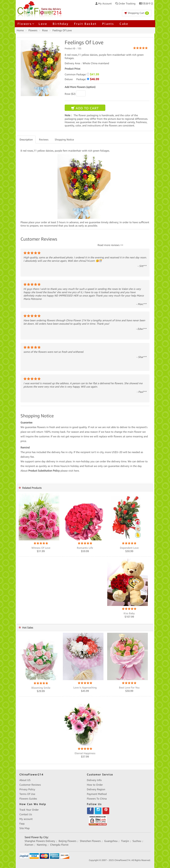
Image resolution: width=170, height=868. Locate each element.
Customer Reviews (30, 785)
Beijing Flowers (67, 841)
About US (25, 780)
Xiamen (29, 845)
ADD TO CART (85, 108)
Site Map (24, 828)
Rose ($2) (70, 94)
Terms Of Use (27, 794)
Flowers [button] (25, 24)
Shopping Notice (64, 140)
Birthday (61, 24)
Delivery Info (94, 780)
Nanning (42, 845)
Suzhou (137, 841)
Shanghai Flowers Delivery (40, 841)
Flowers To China (97, 799)
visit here (74, 471)
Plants (108, 24)
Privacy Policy (27, 789)
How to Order (95, 785)
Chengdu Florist (59, 845)
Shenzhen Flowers (90, 841)
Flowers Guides (28, 799)
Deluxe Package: (82, 79)
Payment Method (97, 794)
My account (26, 819)
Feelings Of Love (62, 30)
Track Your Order (29, 810)
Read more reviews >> (110, 245)
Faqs (22, 824)
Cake (124, 24)
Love (43, 24)
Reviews (44, 140)
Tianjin (125, 841)
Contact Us (26, 814)
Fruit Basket (85, 24)
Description (26, 140)
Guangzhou (111, 841)
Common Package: (82, 74)
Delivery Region (96, 789)
